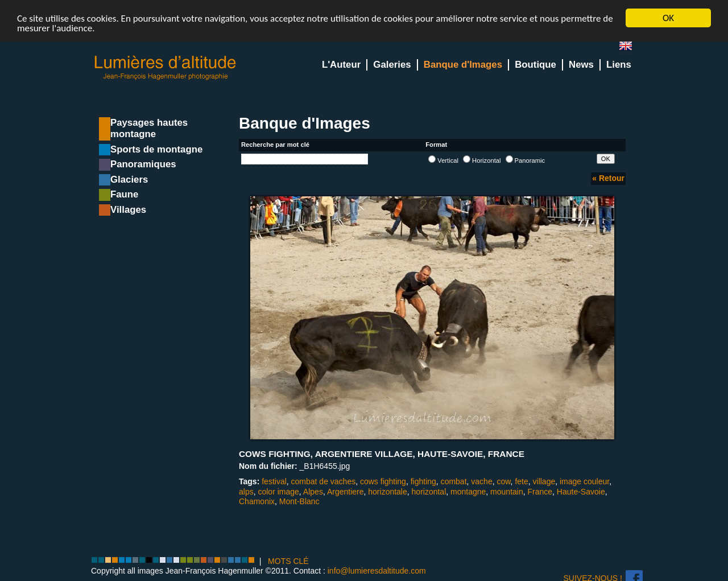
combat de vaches (324, 481)
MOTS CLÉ (288, 561)
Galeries (392, 65)
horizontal (429, 492)
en (630, 48)
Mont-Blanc (299, 501)
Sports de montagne (156, 149)
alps (246, 492)
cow (503, 481)
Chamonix (257, 501)
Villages (128, 210)
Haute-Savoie (581, 492)
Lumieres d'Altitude (166, 68)
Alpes (313, 492)
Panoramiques (143, 164)
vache (481, 481)
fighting (423, 481)
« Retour (608, 178)
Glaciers (129, 180)
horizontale (388, 492)
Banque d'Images (463, 65)
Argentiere (346, 492)
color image (278, 492)
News (581, 65)
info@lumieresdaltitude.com (377, 571)
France (540, 492)
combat (454, 481)
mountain (507, 492)
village (544, 481)
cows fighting (383, 481)
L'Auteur (341, 65)
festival (274, 481)
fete (521, 481)
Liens (619, 65)
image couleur (584, 481)
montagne (468, 492)
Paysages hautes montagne (149, 128)
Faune (124, 194)
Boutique (535, 65)
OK (668, 18)
